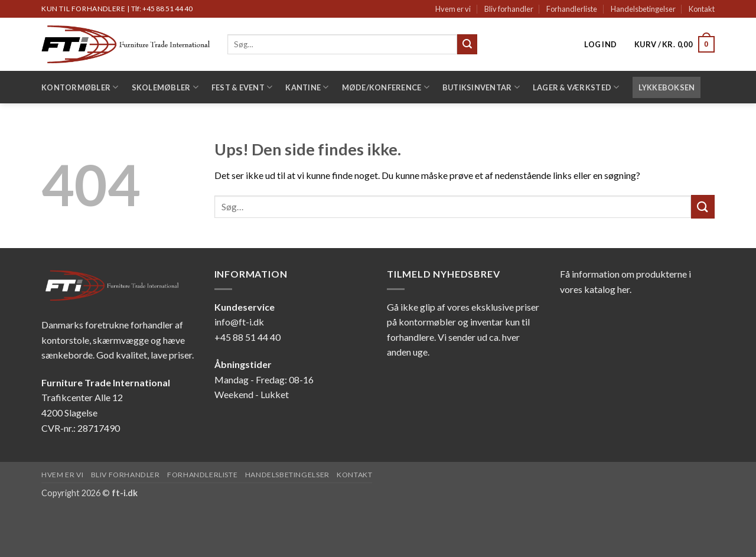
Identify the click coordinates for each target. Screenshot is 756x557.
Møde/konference (386, 87)
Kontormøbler (80, 87)
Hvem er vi (453, 9)
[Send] (467, 44)
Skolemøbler (165, 87)
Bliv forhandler (509, 9)
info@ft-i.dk (239, 322)
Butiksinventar (481, 87)
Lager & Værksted (576, 87)
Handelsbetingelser (643, 9)
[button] (600, 44)
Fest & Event (242, 87)
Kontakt (702, 9)
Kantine (307, 87)
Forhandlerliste (572, 9)
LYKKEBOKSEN (667, 87)
